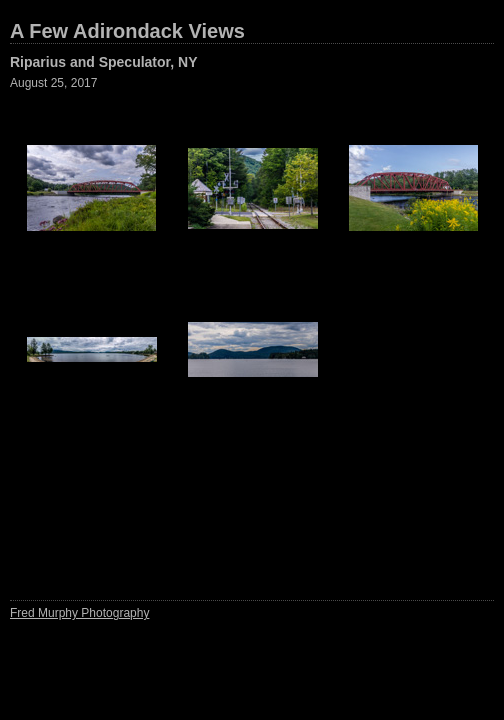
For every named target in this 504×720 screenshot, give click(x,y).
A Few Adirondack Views (127, 31)
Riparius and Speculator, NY (104, 62)
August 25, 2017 (53, 83)
